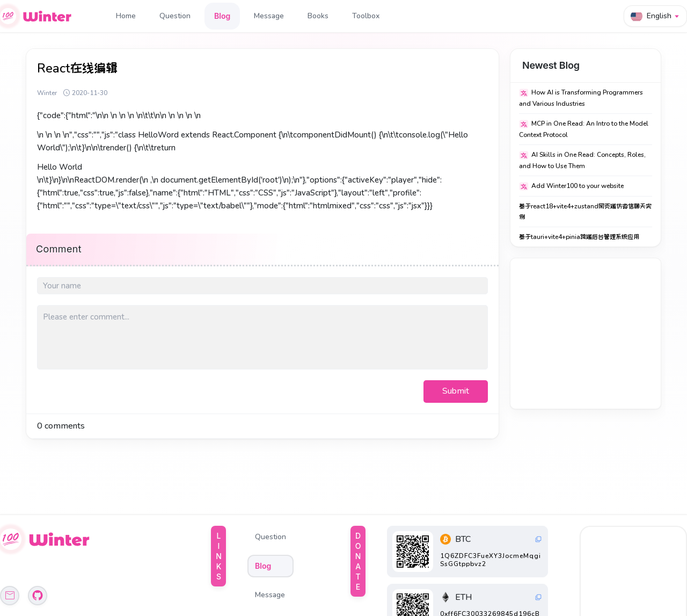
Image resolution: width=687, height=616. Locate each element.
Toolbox (366, 16)
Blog (222, 16)
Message (269, 16)
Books (318, 16)
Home (126, 16)
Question (175, 16)
